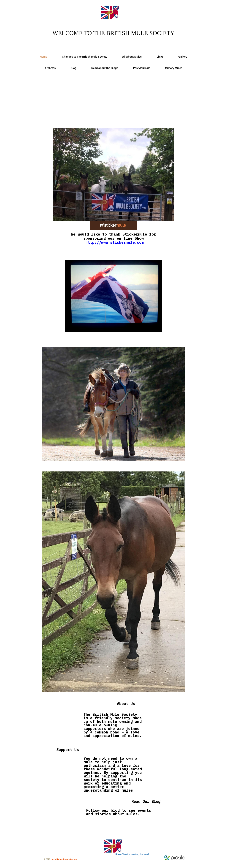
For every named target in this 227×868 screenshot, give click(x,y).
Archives (50, 68)
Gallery (183, 57)
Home (44, 57)
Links (160, 57)
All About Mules (132, 57)
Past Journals (142, 68)
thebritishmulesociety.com (64, 859)
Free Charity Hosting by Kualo (133, 854)
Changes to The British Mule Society (85, 57)
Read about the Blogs (105, 68)
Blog (74, 68)
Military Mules (174, 68)
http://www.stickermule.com (115, 242)
